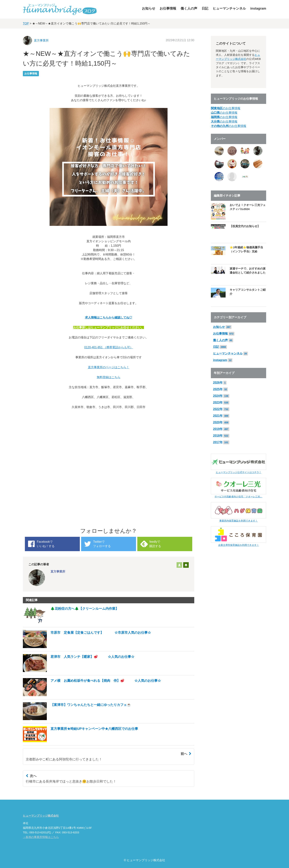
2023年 (218, 402)
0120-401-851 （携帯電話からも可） (109, 347)
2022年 (218, 409)
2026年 (218, 383)
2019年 (218, 429)
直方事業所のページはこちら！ (109, 367)
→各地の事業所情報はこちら (41, 837)
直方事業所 (41, 40)
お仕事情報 (168, 8)
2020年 (218, 422)
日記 (205, 8)
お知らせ (149, 8)
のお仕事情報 (226, 108)
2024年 (218, 396)
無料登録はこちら (109, 377)
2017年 (218, 442)
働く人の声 (189, 8)
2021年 (218, 416)
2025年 (218, 389)
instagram (258, 8)
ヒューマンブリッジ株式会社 (41, 816)
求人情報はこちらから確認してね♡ (109, 317)
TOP (26, 23)
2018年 (218, 436)
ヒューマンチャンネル (229, 8)
